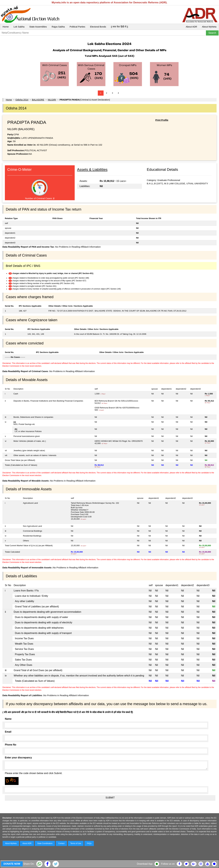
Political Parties (77, 27)
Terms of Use (76, 843)
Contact (61, 843)
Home (6, 27)
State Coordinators (45, 843)
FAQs (89, 843)
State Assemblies (38, 27)
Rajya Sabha (58, 27)
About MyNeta (209, 27)
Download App (145, 864)
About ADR (191, 27)
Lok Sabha (19, 27)
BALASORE (38, 100)
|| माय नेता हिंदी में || (119, 27)
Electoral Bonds (98, 27)
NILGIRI (52, 100)
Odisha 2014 (22, 100)
